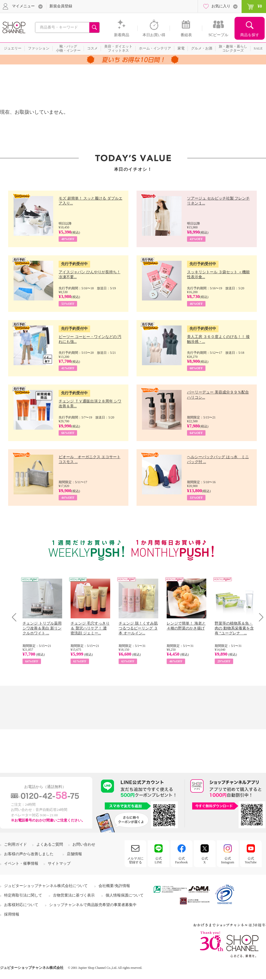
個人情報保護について (125, 895)
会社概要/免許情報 (114, 886)
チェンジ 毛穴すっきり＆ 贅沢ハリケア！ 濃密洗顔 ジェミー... (90, 628)
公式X (205, 860)
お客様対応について (21, 905)
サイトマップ (59, 863)
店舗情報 (74, 854)
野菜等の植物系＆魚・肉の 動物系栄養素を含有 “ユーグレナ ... (234, 628)
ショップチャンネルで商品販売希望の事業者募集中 (93, 905)
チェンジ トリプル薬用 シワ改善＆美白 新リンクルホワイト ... (42, 628)
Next (259, 617)
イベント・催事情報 (21, 863)
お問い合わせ (84, 844)
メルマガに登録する (135, 860)
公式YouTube (251, 860)
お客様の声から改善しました (29, 854)
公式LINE (158, 860)
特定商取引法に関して (23, 895)
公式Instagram (228, 860)
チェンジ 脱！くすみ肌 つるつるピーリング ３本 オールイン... (138, 628)
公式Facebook (181, 860)
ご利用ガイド (15, 844)
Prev (16, 617)
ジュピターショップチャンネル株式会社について (46, 886)
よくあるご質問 (50, 844)
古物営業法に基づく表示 (74, 895)
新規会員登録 (61, 6)
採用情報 (12, 914)
